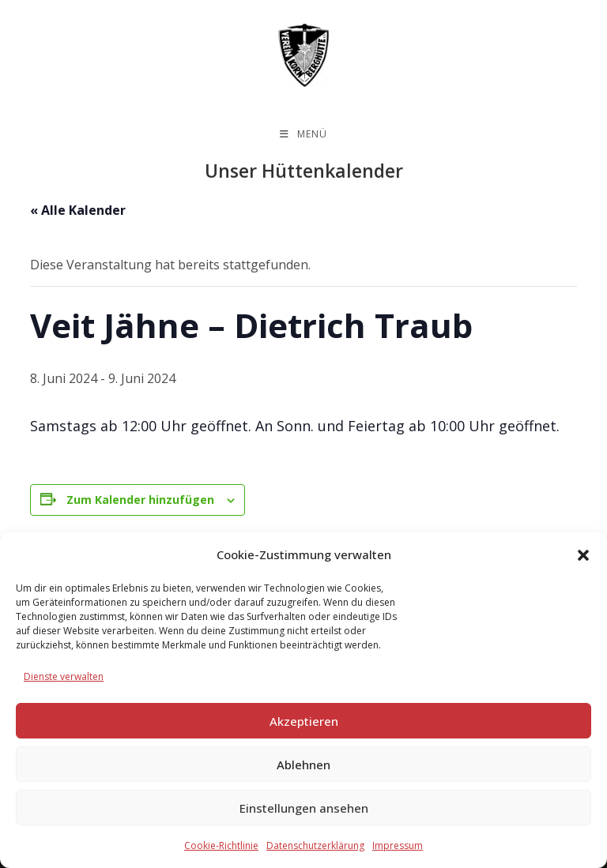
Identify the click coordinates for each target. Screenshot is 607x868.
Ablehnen (303, 765)
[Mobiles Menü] (303, 134)
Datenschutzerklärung (315, 845)
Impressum (398, 845)
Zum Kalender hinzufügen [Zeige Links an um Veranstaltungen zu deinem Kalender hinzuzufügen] (140, 500)
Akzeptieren (304, 721)
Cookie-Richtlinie (221, 845)
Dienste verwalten (64, 676)
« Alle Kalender (78, 210)
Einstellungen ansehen (304, 808)
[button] (583, 555)
